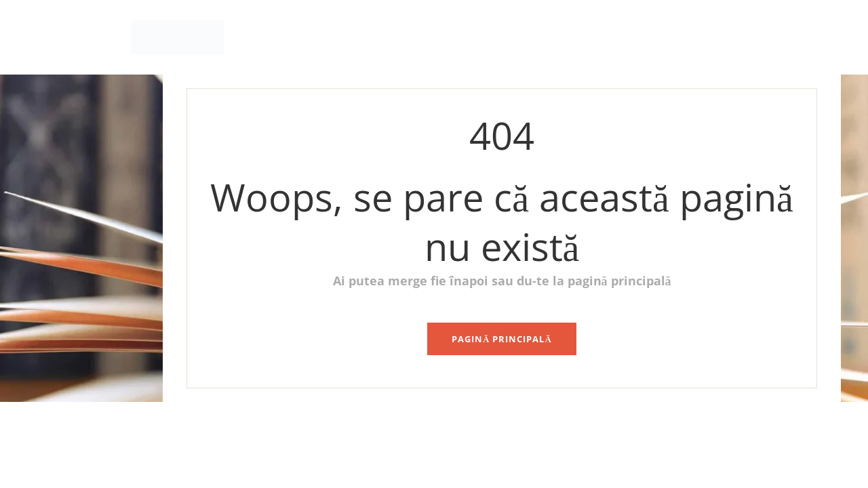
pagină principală (502, 339)
